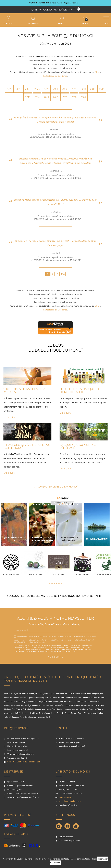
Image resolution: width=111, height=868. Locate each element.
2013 (46, 97)
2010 (74, 97)
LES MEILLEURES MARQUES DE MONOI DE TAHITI (80, 390)
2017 (93, 89)
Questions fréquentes (68, 805)
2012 (55, 97)
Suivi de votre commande (18, 750)
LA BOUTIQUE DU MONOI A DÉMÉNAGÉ (78, 446)
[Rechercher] (33, 18)
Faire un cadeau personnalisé (71, 739)
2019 (74, 89)
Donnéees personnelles (78, 859)
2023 (37, 89)
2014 (37, 97)
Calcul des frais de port (17, 758)
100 (63, 274)
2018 (83, 89)
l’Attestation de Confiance (55, 76)
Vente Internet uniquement (70, 801)
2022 (46, 89)
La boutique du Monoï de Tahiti (53, 10)
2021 (55, 89)
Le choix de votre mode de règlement (23, 739)
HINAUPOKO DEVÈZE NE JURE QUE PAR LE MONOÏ (27, 446)
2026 (9, 89)
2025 (19, 89)
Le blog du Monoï (66, 837)
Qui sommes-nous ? (15, 782)
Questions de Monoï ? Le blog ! (72, 746)
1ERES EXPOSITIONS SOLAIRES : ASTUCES (24, 390)
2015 (28, 97)
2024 (28, 89)
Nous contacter (65, 797)
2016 (102, 89)
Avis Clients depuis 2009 (69, 841)
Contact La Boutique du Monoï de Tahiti (24, 762)
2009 (83, 97)
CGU (97, 72)
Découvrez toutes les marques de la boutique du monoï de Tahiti (55, 596)
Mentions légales (14, 790)
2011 (65, 97)
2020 (65, 89)
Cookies (92, 859)
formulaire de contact (67, 651)
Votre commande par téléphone (20, 754)
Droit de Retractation (16, 742)
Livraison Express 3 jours (18, 746)
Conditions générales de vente (20, 786)
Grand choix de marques (69, 742)
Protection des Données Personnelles (23, 794)
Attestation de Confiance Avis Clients (23, 797)
